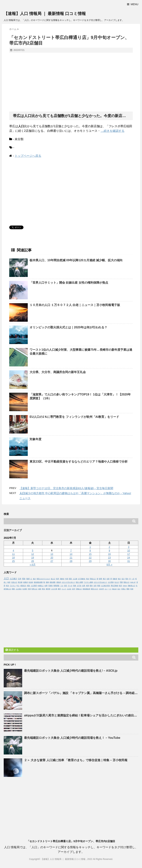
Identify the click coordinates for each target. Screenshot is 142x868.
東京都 (20, 582)
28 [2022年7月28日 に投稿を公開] (71, 561)
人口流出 (19, 589)
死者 (132, 589)
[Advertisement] (71, 82)
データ (70, 586)
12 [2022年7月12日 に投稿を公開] (33, 554)
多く (5, 582)
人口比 (69, 589)
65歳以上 (41, 586)
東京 (104, 579)
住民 (65, 586)
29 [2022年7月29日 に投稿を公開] (90, 561)
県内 (127, 579)
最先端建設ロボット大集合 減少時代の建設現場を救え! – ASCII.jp (71, 671)
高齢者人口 (131, 586)
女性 (95, 586)
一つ (110, 589)
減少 (34, 579)
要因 (128, 589)
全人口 (117, 582)
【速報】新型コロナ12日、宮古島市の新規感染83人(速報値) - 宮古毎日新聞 (66, 488)
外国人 (124, 589)
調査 (13, 589)
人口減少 (13, 579)
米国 (87, 586)
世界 (58, 579)
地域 (28, 579)
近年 (74, 589)
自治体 (31, 582)
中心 (18, 586)
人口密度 (34, 586)
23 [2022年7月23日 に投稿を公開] (109, 557)
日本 (20, 579)
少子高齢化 (82, 579)
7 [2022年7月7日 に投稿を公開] (71, 550)
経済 (120, 586)
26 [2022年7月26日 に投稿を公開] (33, 561)
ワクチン (13, 586)
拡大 (123, 579)
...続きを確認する (112, 131)
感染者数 (53, 582)
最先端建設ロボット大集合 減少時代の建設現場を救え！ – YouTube (72, 738)
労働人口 (79, 589)
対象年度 (35, 439)
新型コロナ (94, 589)
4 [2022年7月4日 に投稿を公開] (13, 550)
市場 (29, 589)
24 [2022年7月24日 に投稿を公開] (129, 557)
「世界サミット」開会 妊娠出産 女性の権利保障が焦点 (69, 283)
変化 (43, 589)
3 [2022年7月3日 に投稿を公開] (129, 547)
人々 (106, 589)
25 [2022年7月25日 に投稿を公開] (13, 561)
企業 (84, 586)
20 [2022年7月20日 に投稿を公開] (52, 557)
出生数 (25, 589)
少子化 (79, 586)
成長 (40, 589)
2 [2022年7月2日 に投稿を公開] (109, 547)
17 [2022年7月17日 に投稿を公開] (129, 554)
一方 (133, 579)
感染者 (59, 582)
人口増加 (111, 582)
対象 (75, 586)
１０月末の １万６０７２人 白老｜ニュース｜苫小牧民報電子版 (75, 305)
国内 (91, 586)
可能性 (50, 586)
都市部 (48, 589)
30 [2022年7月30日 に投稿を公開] (109, 561)
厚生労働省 (114, 586)
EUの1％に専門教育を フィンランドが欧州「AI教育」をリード (74, 417)
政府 (9, 582)
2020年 (102, 589)
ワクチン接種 (88, 582)
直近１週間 (79, 582)
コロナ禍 (54, 589)
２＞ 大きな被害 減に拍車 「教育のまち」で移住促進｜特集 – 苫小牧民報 (76, 760)
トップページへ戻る (28, 156)
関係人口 (93, 579)
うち (62, 586)
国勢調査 (56, 586)
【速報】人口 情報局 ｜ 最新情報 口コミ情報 (45, 14)
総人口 (53, 579)
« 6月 (33, 565)
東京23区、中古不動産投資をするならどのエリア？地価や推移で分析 (79, 462)
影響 (100, 579)
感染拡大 (23, 586)
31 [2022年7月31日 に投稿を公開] (129, 561)
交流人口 (14, 582)
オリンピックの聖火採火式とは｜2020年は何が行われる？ (68, 327)
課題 (70, 579)
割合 (88, 579)
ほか (119, 589)
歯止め (114, 589)
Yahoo (125, 586)
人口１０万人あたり (100, 582)
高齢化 (62, 579)
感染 (28, 586)
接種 (47, 582)
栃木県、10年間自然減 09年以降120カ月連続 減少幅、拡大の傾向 (76, 260)
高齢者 (115, 579)
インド (64, 589)
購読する (12, 650)
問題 (121, 582)
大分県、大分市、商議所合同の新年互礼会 (58, 372)
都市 (59, 589)
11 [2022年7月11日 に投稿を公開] (13, 554)
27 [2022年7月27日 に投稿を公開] (52, 561)
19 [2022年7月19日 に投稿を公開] (33, 557)
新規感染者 (86, 589)
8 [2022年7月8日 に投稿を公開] (90, 550)
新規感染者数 (38, 582)
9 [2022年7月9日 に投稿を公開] (109, 550)
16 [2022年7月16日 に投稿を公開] (109, 554)
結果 (46, 586)
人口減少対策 (105, 586)
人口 (6, 578)
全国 (108, 579)
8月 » (109, 565)
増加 (24, 579)
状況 (7, 586)
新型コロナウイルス (43, 579)
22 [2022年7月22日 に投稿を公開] (90, 557)
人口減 (75, 579)
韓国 (99, 586)
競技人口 (126, 582)
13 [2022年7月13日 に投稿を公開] (52, 554)
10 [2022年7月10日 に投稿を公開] (129, 550)
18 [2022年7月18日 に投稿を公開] (13, 557)
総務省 (26, 582)
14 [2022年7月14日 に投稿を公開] (71, 554)
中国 (67, 579)
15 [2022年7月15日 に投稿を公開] (90, 554)
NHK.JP (133, 582)
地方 (119, 579)
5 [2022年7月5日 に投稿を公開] (33, 550)
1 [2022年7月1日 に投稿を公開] (90, 547)
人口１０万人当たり (68, 582)
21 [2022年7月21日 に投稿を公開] (71, 557)
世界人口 (34, 589)
